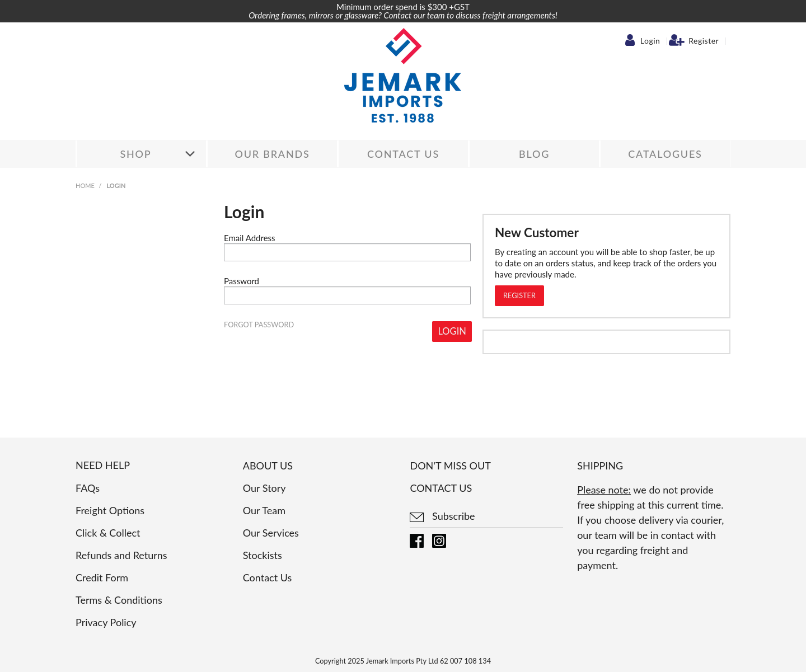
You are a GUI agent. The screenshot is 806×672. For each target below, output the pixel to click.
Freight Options (110, 510)
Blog (534, 154)
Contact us (441, 488)
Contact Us (403, 154)
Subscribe (442, 516)
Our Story (264, 488)
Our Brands (272, 154)
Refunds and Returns (121, 555)
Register (704, 41)
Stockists (263, 555)
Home (85, 185)
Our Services (271, 533)
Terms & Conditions (119, 600)
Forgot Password (259, 325)
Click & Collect (108, 533)
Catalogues (665, 154)
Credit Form (102, 577)
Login (650, 41)
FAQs (88, 488)
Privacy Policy (106, 622)
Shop (135, 154)
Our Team (264, 510)
